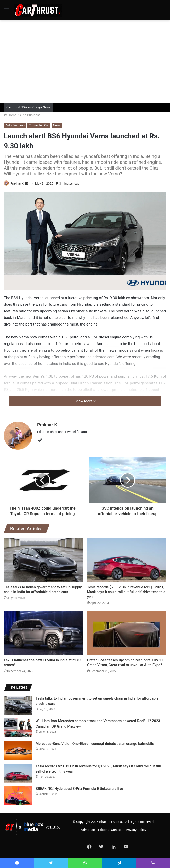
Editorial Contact (110, 830)
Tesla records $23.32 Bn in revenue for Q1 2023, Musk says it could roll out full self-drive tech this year (126, 592)
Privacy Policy (136, 830)
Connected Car (39, 125)
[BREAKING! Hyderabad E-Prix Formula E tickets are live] (18, 796)
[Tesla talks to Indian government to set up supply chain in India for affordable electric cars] (43, 560)
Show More (85, 401)
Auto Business (30, 115)
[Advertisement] (87, 61)
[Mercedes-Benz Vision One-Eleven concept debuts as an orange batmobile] (18, 751)
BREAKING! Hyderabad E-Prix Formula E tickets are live (79, 789)
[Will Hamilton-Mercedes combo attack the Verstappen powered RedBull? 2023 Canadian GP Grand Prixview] (18, 728)
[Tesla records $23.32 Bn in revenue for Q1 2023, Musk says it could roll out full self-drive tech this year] (127, 560)
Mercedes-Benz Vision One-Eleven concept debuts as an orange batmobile (95, 744)
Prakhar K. (17, 184)
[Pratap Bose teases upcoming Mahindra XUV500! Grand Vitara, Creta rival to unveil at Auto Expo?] (127, 633)
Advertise (88, 830)
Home (10, 115)
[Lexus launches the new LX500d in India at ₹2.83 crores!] (43, 633)
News (57, 125)
